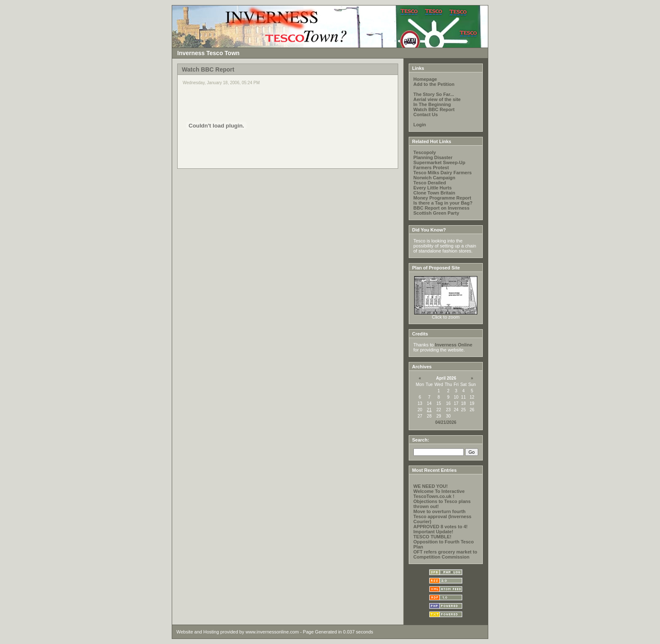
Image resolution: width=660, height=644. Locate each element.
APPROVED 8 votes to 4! (440, 527)
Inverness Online (454, 345)
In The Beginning (432, 104)
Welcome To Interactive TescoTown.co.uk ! (439, 494)
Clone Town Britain (434, 193)
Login (420, 125)
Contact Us (426, 114)
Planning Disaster (433, 157)
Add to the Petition (434, 84)
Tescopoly (425, 152)
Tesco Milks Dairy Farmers (443, 173)
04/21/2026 (446, 422)
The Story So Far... (434, 94)
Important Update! (433, 532)
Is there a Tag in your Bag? (443, 203)
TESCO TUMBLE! (432, 537)
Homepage (425, 79)
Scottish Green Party (436, 213)
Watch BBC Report (434, 109)
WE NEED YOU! (431, 486)
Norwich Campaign (434, 178)
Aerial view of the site (437, 99)
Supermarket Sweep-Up (439, 162)
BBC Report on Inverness (441, 208)
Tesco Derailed (430, 183)
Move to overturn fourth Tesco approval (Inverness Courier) (442, 516)
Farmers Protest (431, 168)
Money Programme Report (442, 198)
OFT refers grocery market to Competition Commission (445, 554)
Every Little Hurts (432, 188)
